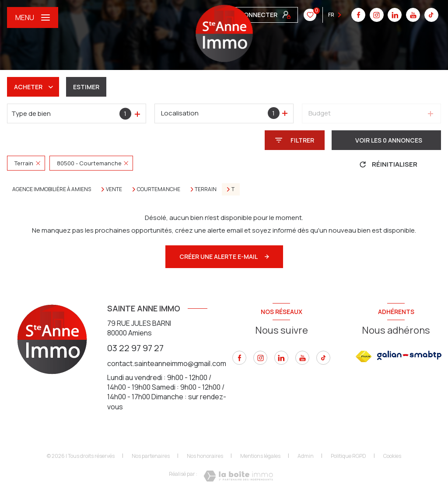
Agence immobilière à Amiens (52, 189)
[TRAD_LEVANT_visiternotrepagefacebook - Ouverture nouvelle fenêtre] (239, 358)
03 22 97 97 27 (135, 348)
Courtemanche (159, 189)
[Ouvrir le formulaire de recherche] (295, 140)
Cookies (392, 456)
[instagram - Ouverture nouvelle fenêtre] (260, 358)
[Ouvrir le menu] (33, 17)
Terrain (206, 189)
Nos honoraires (205, 456)
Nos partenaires (151, 456)
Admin (306, 456)
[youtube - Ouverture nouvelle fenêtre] (284, 15)
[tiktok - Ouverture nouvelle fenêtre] (303, 15)
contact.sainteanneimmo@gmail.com (167, 363)
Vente (114, 189)
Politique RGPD (348, 456)
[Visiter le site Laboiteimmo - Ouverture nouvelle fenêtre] (238, 476)
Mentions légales (260, 456)
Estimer (86, 87)
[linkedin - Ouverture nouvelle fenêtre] (266, 15)
